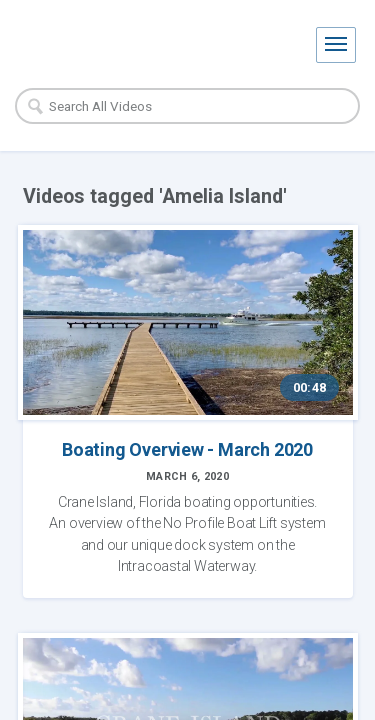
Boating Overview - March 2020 (187, 449)
